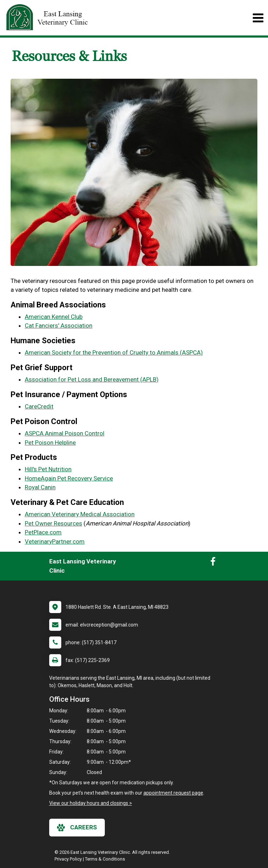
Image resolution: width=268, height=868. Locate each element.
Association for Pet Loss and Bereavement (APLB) (92, 379)
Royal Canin (40, 487)
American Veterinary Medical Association (80, 514)
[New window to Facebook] (213, 563)
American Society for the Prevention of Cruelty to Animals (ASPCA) (114, 352)
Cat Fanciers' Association (59, 325)
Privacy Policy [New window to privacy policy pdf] (68, 859)
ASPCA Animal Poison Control (65, 433)
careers (77, 828)
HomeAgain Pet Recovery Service (69, 478)
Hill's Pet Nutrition (48, 469)
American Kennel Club (54, 317)
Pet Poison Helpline (50, 443)
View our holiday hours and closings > (91, 803)
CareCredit (39, 406)
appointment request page (173, 793)
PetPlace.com (43, 532)
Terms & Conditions (105, 859)
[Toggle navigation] (258, 18)
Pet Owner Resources (53, 523)
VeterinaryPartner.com (55, 541)
